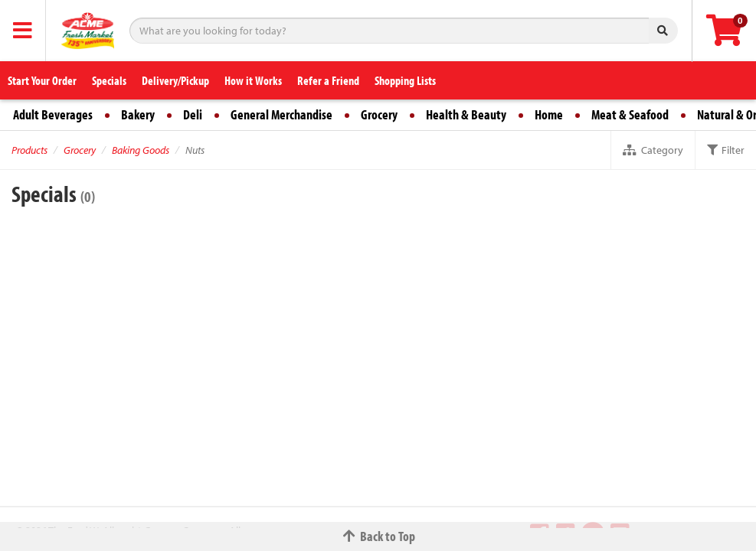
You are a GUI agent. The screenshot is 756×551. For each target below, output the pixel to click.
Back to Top (378, 536)
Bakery (138, 114)
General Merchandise (281, 114)
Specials (109, 80)
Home (549, 114)
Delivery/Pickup (175, 80)
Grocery (379, 114)
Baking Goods (141, 150)
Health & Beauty (466, 114)
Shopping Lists (405, 80)
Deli (193, 114)
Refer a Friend (328, 80)
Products (29, 150)
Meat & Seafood (630, 114)
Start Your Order (42, 80)
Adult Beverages (53, 114)
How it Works (253, 80)
